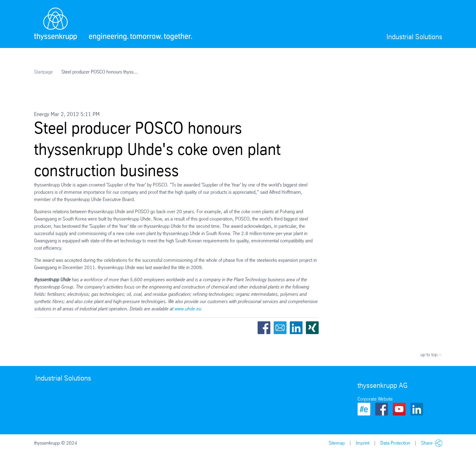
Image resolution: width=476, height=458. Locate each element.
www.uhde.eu (188, 309)
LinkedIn (296, 328)
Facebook (264, 328)
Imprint (363, 443)
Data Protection (395, 443)
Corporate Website (375, 399)
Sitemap (337, 443)
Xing (312, 328)
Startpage (43, 72)
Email (280, 328)
